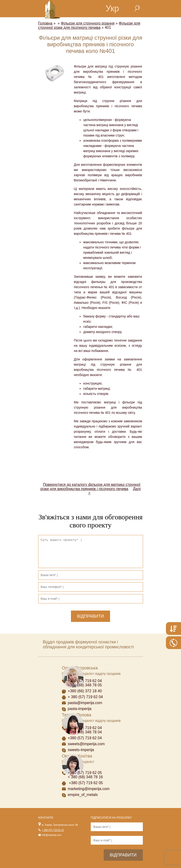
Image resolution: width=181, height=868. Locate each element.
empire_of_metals (83, 795)
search (137, 8)
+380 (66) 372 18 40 (85, 691)
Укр (112, 8)
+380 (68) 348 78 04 (85, 732)
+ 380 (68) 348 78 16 (85, 777)
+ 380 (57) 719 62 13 (53, 830)
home (85, 8)
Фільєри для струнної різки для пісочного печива (89, 25)
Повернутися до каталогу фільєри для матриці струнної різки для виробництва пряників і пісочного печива (90, 487)
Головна (45, 23)
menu (64, 8)
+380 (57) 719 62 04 (85, 681)
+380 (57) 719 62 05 (85, 773)
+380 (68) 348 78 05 (85, 685)
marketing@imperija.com (89, 789)
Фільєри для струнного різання (88, 23)
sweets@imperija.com (86, 744)
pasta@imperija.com (85, 703)
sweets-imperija (81, 750)
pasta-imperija (80, 709)
